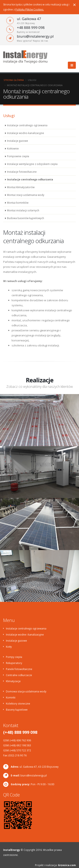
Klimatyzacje (13, 681)
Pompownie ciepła (18, 156)
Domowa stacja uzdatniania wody (26, 691)
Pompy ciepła (14, 657)
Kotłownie (13, 148)
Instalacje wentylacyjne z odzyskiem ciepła (32, 164)
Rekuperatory (14, 663)
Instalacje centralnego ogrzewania (27, 125)
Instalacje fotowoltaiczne (22, 172)
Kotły (9, 647)
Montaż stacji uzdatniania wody (26, 195)
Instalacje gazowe (17, 141)
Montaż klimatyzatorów (21, 187)
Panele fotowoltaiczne (19, 669)
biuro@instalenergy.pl (35, 36)
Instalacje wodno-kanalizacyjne (25, 133)
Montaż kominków (18, 203)
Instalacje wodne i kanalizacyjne (25, 634)
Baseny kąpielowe (17, 710)
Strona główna (14, 80)
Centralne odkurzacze (19, 675)
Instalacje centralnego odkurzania (30, 179)
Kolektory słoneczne (18, 703)
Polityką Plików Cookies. (30, 10)
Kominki (11, 697)
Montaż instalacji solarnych (23, 210)
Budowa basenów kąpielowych (25, 218)
